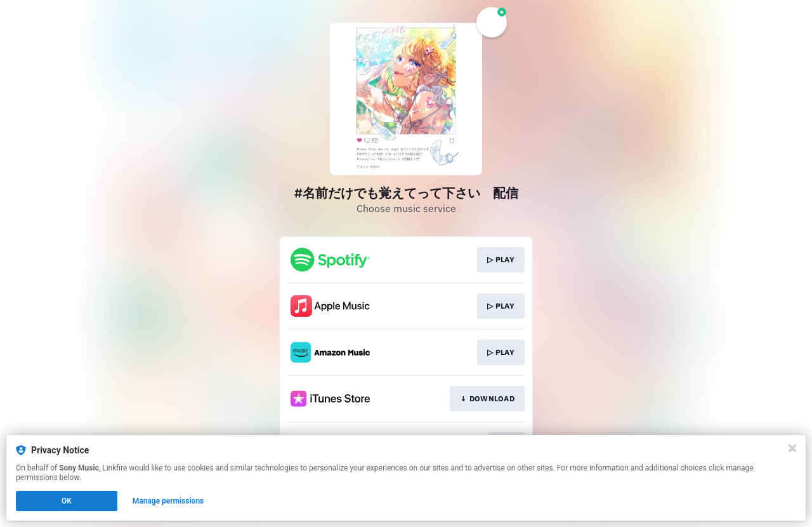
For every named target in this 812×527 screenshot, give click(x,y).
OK (67, 501)
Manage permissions (168, 501)
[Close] (792, 448)
